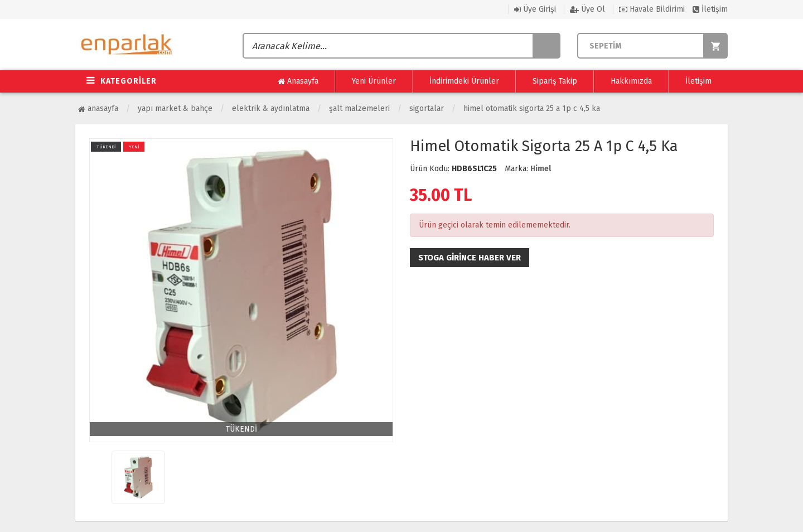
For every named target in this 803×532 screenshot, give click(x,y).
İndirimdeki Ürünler (464, 81)
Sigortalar (427, 108)
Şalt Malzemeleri (359, 108)
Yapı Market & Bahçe (175, 108)
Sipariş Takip (555, 81)
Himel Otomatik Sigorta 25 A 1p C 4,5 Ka (532, 108)
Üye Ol (587, 9)
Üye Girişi (535, 9)
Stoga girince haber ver (470, 258)
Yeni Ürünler (374, 81)
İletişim (710, 9)
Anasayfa (298, 81)
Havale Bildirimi (652, 9)
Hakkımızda (631, 81)
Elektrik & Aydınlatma (271, 108)
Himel (541, 169)
